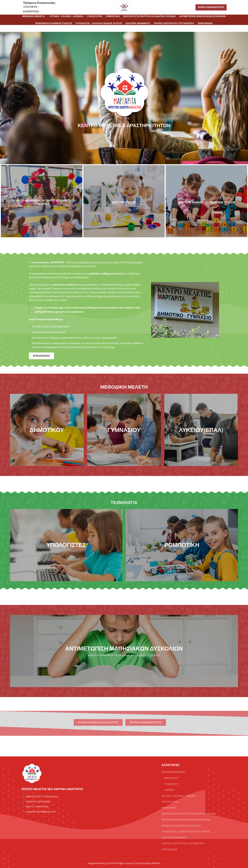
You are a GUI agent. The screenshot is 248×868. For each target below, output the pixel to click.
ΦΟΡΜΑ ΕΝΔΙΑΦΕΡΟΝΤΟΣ (211, 7)
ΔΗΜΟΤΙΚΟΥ (171, 778)
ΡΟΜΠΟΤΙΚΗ (169, 808)
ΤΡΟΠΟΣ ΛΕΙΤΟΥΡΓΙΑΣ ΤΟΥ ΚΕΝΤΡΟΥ (183, 843)
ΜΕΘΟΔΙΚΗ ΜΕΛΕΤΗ (174, 772)
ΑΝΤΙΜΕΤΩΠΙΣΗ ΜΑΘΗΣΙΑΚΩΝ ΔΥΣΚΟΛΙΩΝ (186, 820)
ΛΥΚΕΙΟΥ (169, 790)
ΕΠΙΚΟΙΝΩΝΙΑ (170, 849)
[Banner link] (42, 201)
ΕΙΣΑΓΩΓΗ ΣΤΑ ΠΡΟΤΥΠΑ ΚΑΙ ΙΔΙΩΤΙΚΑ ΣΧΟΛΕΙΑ (189, 814)
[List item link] (54, 802)
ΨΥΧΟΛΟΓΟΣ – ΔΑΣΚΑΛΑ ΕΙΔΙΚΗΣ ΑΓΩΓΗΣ (186, 832)
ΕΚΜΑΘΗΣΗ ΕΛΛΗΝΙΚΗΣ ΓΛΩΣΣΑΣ (181, 826)
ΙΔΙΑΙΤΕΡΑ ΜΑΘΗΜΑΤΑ (174, 838)
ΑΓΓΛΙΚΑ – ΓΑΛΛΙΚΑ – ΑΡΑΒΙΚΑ (179, 796)
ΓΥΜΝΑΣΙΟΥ (171, 784)
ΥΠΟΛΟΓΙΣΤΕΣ (170, 802)
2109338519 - (31, 7)
